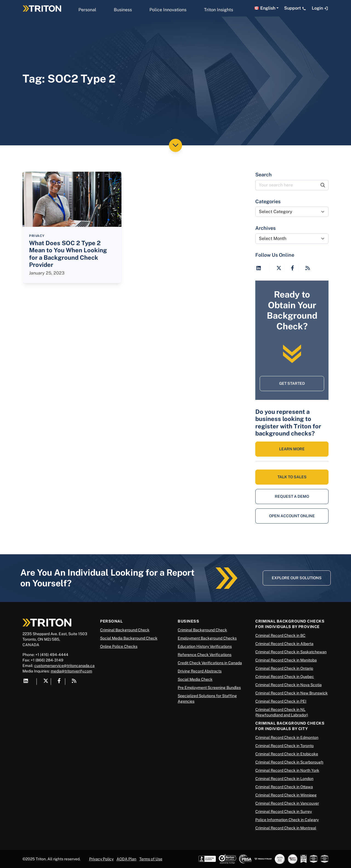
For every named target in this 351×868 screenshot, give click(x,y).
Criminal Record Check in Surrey (284, 812)
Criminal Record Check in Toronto (285, 746)
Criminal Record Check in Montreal (286, 828)
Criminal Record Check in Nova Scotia (288, 685)
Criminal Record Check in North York (287, 770)
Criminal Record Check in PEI (281, 701)
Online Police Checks (119, 646)
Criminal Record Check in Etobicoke (287, 754)
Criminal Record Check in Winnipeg (286, 795)
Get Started (292, 383)
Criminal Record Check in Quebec (285, 677)
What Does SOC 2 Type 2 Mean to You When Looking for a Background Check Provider (68, 254)
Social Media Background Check (129, 638)
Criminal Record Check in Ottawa (284, 787)
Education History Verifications (205, 646)
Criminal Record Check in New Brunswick (291, 693)
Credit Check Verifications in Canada (210, 663)
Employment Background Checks (207, 638)
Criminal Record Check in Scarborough (289, 762)
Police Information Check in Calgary (287, 820)
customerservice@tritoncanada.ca (64, 666)
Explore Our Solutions (297, 578)
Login (320, 8)
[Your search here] (286, 185)
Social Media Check (195, 679)
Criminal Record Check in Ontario (284, 668)
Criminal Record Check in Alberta (284, 644)
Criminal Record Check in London (284, 779)
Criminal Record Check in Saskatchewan (291, 652)
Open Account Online (292, 516)
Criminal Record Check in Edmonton (287, 737)
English (268, 8)
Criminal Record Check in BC (280, 635)
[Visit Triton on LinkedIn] (259, 268)
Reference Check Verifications (205, 655)
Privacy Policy (101, 859)
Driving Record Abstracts (200, 671)
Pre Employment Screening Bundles (209, 688)
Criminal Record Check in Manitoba (286, 660)
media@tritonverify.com (71, 671)
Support (295, 8)
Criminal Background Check (125, 630)
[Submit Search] (323, 185)
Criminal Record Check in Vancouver (287, 803)
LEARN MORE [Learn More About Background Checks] (292, 449)
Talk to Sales (292, 477)
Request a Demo (292, 496)
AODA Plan (126, 859)
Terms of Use (151, 859)
